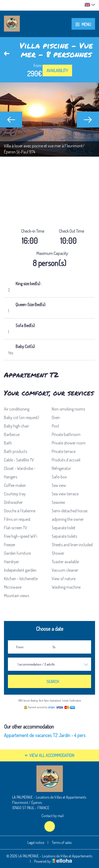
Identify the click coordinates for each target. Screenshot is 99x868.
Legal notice (36, 842)
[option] (49, 120)
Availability (57, 71)
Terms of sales (62, 842)
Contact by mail (49, 816)
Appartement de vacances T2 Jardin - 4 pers (45, 735)
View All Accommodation (50, 755)
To (54, 647)
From (20, 647)
